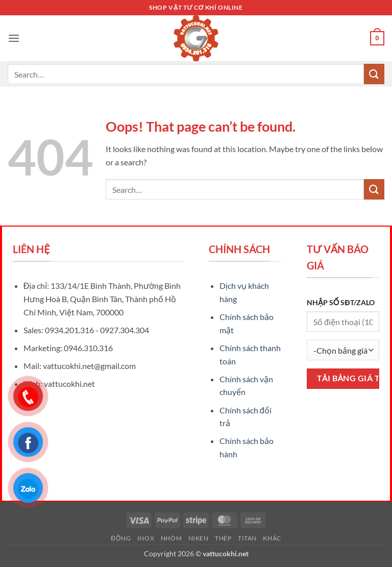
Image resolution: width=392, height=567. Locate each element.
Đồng (121, 538)
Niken (199, 538)
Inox (146, 538)
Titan (247, 538)
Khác (272, 538)
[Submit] (374, 74)
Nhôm (171, 538)
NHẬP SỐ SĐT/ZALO (341, 302)
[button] (14, 38)
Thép (223, 538)
